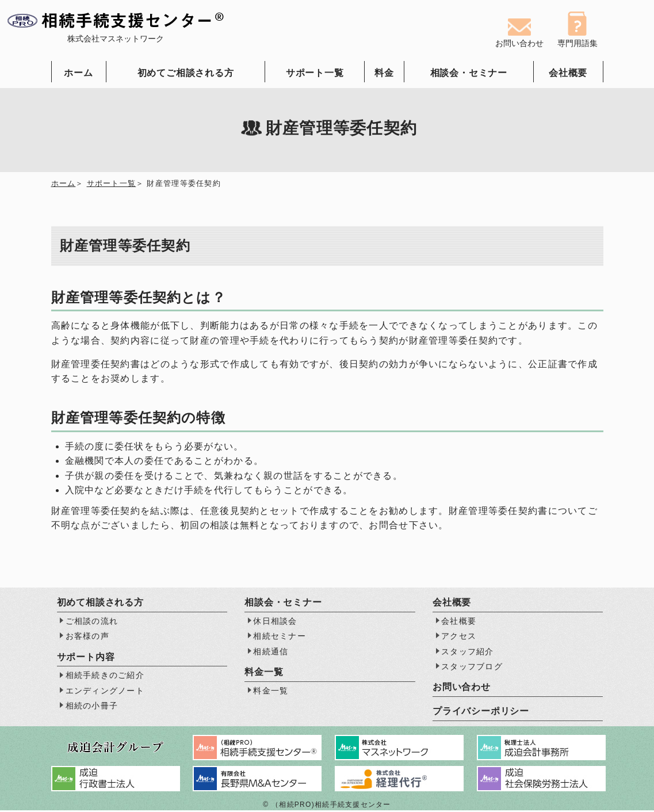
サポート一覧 (315, 73)
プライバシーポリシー (481, 713)
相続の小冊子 (92, 707)
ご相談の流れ (92, 622)
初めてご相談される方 (186, 73)
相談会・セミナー (469, 73)
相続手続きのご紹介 (105, 677)
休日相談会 (275, 622)
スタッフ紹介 (468, 653)
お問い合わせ (462, 689)
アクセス (459, 638)
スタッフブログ (472, 668)
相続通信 (271, 653)
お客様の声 (87, 638)
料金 (384, 73)
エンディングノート (105, 692)
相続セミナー (280, 638)
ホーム (78, 73)
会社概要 (568, 73)
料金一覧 (271, 692)
